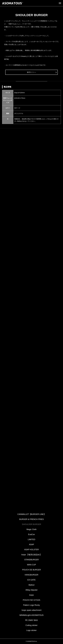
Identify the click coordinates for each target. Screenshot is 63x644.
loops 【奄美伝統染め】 (31, 555)
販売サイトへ (31, 72)
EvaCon (31, 534)
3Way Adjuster (31, 590)
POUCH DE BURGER (31, 570)
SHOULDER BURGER (31, 524)
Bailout (31, 585)
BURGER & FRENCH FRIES (31, 519)
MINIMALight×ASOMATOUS (31, 615)
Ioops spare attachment (31, 610)
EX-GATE (31, 580)
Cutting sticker (31, 625)
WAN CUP (31, 565)
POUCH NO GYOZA (31, 600)
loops (31, 595)
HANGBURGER (31, 575)
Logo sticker (31, 630)
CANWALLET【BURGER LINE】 (31, 514)
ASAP (31, 545)
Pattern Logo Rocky (31, 605)
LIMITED (31, 539)
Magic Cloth (31, 529)
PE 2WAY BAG (32, 620)
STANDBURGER (32, 560)
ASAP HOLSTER (31, 550)
